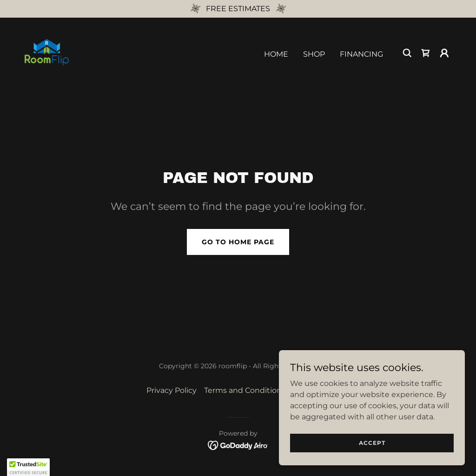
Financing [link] (361, 54)
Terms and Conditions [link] (245, 390)
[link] (46, 52)
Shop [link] (314, 54)
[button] (444, 53)
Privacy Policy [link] (172, 390)
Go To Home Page (238, 242)
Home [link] (276, 54)
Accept (372, 443)
